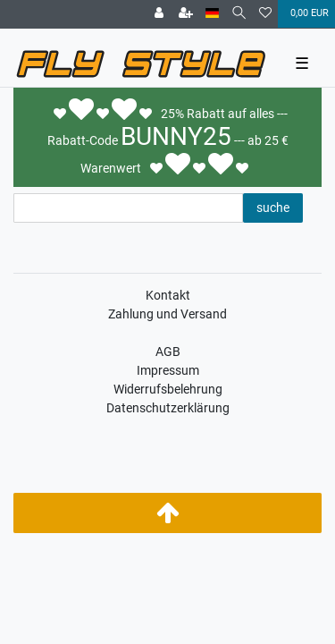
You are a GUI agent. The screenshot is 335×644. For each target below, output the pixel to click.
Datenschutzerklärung (168, 408)
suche (273, 208)
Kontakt (168, 295)
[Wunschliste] (265, 14)
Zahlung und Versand (167, 314)
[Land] (212, 14)
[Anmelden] (159, 14)
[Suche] (239, 14)
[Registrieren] (186, 14)
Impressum (168, 370)
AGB (168, 352)
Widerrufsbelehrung (168, 389)
